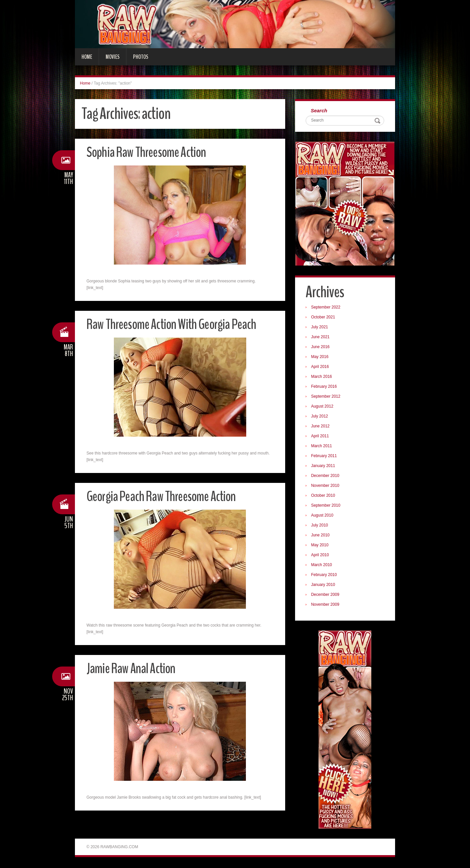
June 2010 (321, 536)
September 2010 (327, 506)
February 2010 (325, 575)
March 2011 (322, 447)
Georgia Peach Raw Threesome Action (165, 496)
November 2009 (326, 605)
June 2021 (321, 338)
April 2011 (321, 437)
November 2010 (326, 486)
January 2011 (324, 466)
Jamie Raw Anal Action (133, 668)
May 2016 (321, 357)
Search (320, 111)
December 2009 (326, 595)
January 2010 (324, 585)
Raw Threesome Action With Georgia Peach (175, 324)
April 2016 (321, 367)
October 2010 (324, 496)
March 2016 (322, 377)
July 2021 (320, 328)
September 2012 (327, 397)
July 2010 (320, 526)
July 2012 (320, 417)
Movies (113, 57)
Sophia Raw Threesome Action (149, 152)
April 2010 (321, 556)
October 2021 (324, 318)
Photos (141, 57)
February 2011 (325, 456)
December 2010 (326, 476)
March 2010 (322, 565)
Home (87, 57)
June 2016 (321, 347)
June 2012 (321, 427)
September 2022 (327, 308)
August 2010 (323, 516)
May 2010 (321, 546)
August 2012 (323, 407)
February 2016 (325, 387)
